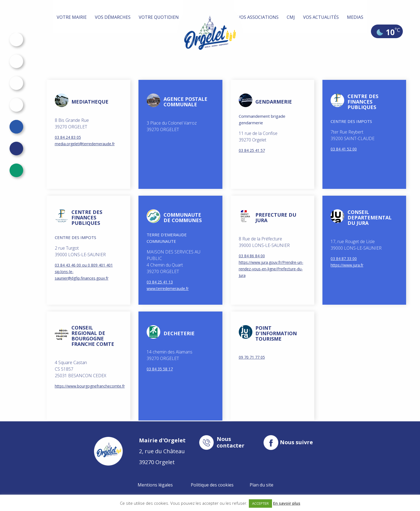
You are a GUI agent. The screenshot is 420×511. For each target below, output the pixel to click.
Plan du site (262, 485)
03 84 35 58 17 (160, 369)
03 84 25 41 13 (160, 282)
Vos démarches (113, 17)
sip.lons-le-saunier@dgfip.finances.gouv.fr (82, 275)
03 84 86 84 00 (252, 256)
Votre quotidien (159, 17)
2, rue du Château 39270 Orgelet (162, 451)
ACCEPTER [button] (260, 503)
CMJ (291, 17)
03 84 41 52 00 (344, 149)
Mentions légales (155, 485)
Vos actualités (321, 17)
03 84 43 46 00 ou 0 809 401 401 (84, 265)
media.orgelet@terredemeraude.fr (85, 144)
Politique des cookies (212, 485)
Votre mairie (72, 17)
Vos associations (258, 17)
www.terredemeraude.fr (168, 288)
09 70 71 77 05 (252, 357)
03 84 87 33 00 (344, 258)
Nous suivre (296, 442)
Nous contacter (231, 442)
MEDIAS (355, 17)
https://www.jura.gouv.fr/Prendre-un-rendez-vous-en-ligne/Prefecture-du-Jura (271, 269)
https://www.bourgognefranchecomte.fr (87, 386)
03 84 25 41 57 (252, 150)
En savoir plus (287, 503)
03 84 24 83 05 (68, 137)
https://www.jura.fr (347, 265)
